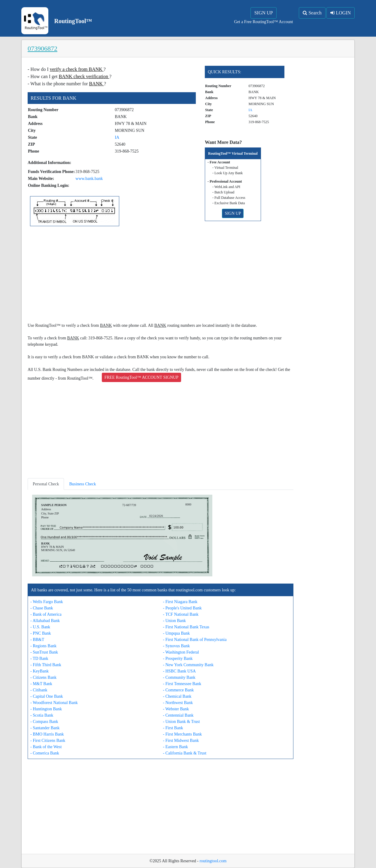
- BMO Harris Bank (47, 734)
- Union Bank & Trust (182, 722)
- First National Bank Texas (186, 627)
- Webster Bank (176, 709)
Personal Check (46, 484)
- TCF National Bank (181, 614)
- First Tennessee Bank (182, 684)
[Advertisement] (161, 275)
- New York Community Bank (188, 665)
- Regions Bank (43, 646)
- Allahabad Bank (45, 621)
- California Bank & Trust (185, 753)
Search (312, 13)
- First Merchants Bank (182, 734)
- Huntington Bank (46, 709)
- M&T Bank (41, 684)
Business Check (82, 484)
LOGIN (341, 13)
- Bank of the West (46, 747)
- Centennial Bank (178, 715)
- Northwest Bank (178, 703)
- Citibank (39, 690)
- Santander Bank (45, 728)
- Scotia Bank (42, 715)
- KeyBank (39, 671)
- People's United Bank (182, 608)
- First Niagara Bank (180, 602)
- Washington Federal (181, 652)
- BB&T (37, 640)
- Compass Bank (44, 722)
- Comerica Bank (45, 753)
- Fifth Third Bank (46, 665)
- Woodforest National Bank (54, 703)
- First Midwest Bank (181, 741)
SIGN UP (264, 13)
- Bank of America (46, 614)
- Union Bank (174, 621)
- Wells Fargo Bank (47, 602)
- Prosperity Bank (178, 659)
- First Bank (173, 728)
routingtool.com (213, 861)
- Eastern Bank (176, 747)
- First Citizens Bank (48, 741)
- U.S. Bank (40, 627)
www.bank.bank (89, 179)
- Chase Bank (42, 608)
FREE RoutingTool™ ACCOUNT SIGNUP (141, 377)
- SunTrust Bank (44, 652)
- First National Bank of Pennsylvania (195, 640)
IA (117, 137)
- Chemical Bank (177, 696)
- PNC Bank (41, 633)
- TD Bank (39, 659)
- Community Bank (179, 677)
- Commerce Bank (179, 690)
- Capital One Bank (47, 696)
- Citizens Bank (43, 677)
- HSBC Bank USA (179, 671)
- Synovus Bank (176, 646)
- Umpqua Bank (176, 633)
